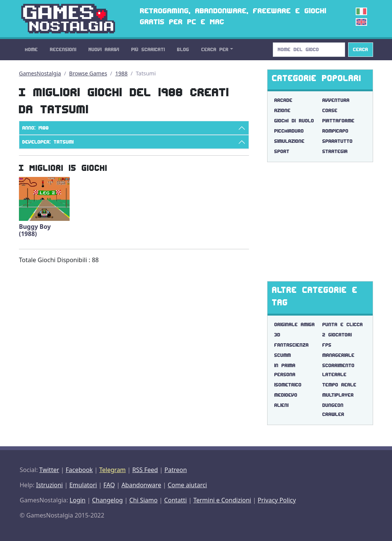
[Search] (309, 50)
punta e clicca (343, 324)
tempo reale (339, 385)
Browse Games (88, 73)
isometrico (288, 385)
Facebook (79, 470)
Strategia (335, 151)
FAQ (109, 485)
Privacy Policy (277, 500)
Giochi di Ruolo (294, 121)
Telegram (112, 470)
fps (327, 345)
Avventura (336, 100)
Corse (330, 110)
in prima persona (285, 370)
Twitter (49, 470)
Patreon (176, 470)
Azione (282, 110)
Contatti (176, 500)
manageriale (338, 355)
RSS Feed (145, 470)
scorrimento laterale (338, 370)
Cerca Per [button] (215, 49)
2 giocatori (337, 335)
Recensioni (63, 49)
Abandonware (141, 485)
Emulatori (83, 485)
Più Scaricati (148, 49)
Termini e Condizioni (222, 500)
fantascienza (292, 345)
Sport (282, 151)
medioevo (286, 395)
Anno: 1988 (36, 128)
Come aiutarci (187, 485)
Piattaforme (338, 121)
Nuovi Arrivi (104, 49)
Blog (183, 49)
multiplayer (338, 395)
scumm (283, 355)
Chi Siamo (144, 500)
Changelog (107, 500)
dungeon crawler (333, 410)
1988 (121, 73)
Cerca (361, 49)
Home (31, 49)
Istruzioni (49, 485)
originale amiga (295, 324)
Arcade (283, 100)
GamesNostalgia (40, 73)
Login (78, 500)
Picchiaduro (289, 131)
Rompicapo (335, 131)
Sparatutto (338, 141)
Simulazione (289, 141)
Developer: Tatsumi (48, 142)
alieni (282, 405)
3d (277, 335)
